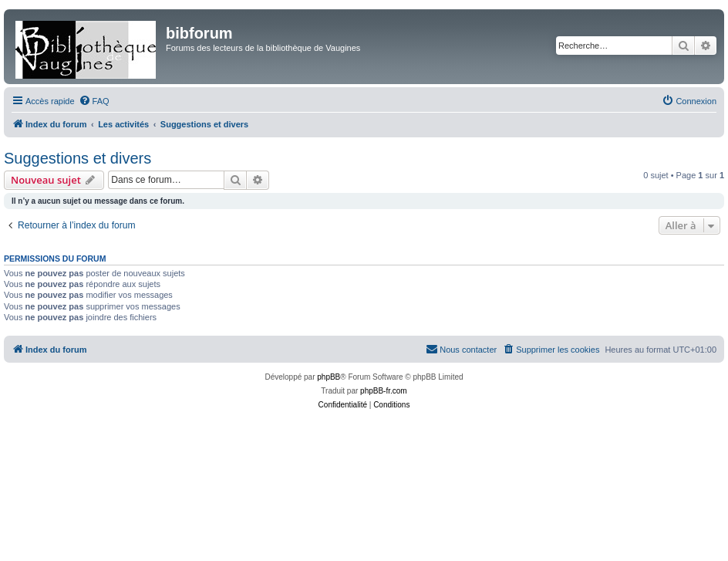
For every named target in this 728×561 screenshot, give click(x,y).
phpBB (329, 377)
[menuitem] (94, 101)
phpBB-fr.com (384, 391)
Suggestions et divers (78, 158)
